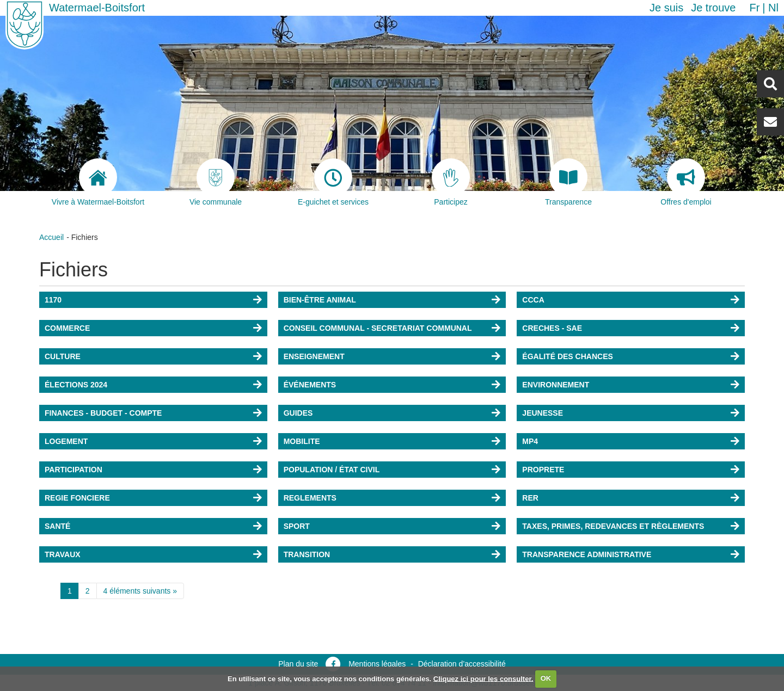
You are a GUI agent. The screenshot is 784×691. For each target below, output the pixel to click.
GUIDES (298, 413)
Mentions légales (377, 664)
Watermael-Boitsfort (97, 8)
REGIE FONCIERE (77, 498)
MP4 (530, 441)
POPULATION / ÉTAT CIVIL (332, 470)
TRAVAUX (63, 554)
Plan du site (298, 664)
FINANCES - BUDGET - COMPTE (103, 413)
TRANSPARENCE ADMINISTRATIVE (587, 554)
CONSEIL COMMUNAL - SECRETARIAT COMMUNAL (378, 328)
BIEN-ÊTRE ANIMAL (320, 300)
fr (754, 8)
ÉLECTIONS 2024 (76, 385)
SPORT (297, 526)
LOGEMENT (66, 441)
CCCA (533, 300)
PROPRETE (543, 470)
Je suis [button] (666, 8)
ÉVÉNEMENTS (310, 385)
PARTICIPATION (73, 470)
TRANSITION (307, 554)
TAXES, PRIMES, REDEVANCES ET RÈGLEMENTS (613, 526)
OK (546, 678)
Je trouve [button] (713, 8)
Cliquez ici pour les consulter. (483, 678)
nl (773, 8)
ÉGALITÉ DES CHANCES (567, 356)
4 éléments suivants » (140, 591)
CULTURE (63, 356)
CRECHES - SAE (552, 328)
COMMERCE (67, 328)
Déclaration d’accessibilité (462, 664)
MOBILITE (302, 441)
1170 (53, 300)
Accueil (51, 237)
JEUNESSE (543, 413)
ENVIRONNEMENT (556, 385)
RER (530, 498)
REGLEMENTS (310, 498)
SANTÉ (57, 526)
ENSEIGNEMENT (314, 356)
